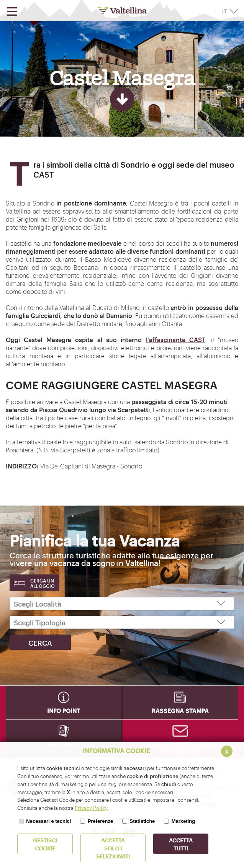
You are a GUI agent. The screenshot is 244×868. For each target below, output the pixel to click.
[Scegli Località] (122, 604)
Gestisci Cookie (45, 844)
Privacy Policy (91, 808)
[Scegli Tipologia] (122, 622)
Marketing (183, 821)
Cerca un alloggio (43, 583)
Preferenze (100, 821)
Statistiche (142, 821)
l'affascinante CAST (176, 339)
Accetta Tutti (181, 844)
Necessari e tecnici (48, 821)
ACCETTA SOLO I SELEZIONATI (113, 848)
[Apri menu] (12, 12)
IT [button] (224, 11)
